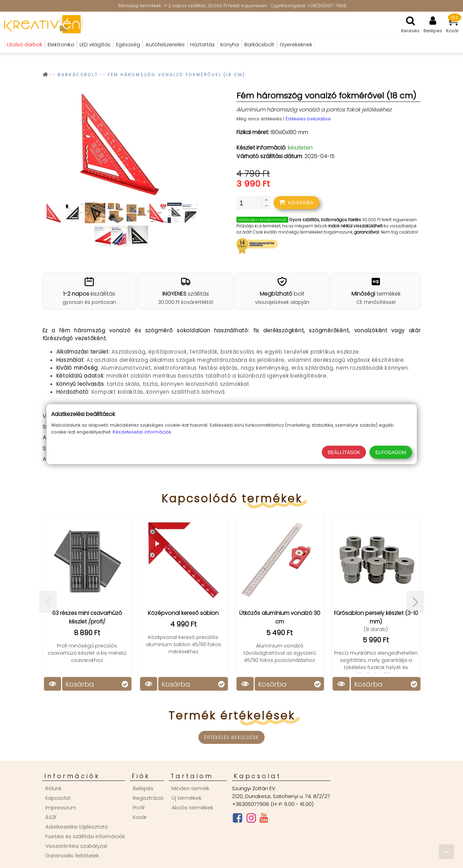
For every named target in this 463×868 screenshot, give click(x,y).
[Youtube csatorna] (264, 819)
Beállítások (344, 452)
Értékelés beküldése (308, 119)
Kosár (140, 817)
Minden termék (190, 788)
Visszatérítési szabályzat (76, 846)
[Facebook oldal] (238, 819)
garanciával (367, 232)
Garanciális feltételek (72, 855)
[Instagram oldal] (251, 819)
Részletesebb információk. (142, 432)
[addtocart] (297, 203)
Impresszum (61, 807)
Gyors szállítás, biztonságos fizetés (325, 220)
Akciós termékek (192, 807)
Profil (139, 807)
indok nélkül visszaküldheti (355, 226)
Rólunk (53, 788)
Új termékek (187, 798)
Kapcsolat (58, 798)
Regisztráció (148, 798)
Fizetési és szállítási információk (85, 836)
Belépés (143, 788)
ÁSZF (51, 817)
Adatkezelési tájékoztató (77, 827)
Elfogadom (391, 452)
